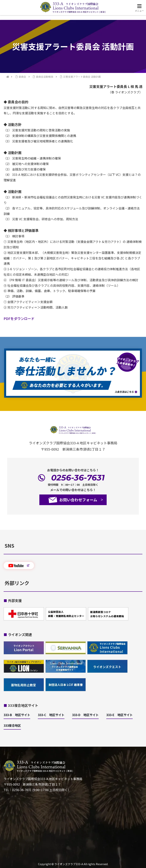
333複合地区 (12, 725)
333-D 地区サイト (85, 715)
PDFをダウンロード (19, 318)
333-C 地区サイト (51, 715)
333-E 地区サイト (119, 715)
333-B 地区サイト (17, 715)
